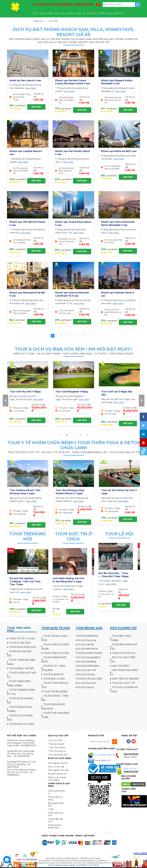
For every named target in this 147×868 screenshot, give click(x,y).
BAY (57, 13)
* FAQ (51, 809)
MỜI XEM (36, 107)
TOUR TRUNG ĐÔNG (55, 692)
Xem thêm (31, 88)
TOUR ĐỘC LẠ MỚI (54, 679)
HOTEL (78, 13)
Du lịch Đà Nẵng (87, 662)
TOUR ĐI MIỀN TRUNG (89, 653)
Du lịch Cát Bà (86, 645)
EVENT (94, 13)
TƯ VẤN (102, 13)
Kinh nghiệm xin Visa (58, 770)
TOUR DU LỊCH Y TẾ (123, 683)
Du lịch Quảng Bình (89, 657)
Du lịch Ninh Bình (88, 649)
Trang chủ (38, 21)
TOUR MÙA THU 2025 (21, 724)
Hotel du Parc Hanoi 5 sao (25, 80)
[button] (60, 435)
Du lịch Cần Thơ (87, 670)
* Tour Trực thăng (56, 748)
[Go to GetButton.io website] (7, 865)
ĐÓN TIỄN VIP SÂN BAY (125, 679)
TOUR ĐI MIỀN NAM (87, 666)
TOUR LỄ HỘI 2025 (20, 643)
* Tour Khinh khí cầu (58, 755)
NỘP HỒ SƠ (130, 769)
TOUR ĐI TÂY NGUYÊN (89, 679)
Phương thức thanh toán (55, 826)
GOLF (63, 13)
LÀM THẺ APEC (121, 666)
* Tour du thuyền (56, 744)
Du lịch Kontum (87, 683)
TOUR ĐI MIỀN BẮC (87, 636)
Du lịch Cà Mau (86, 674)
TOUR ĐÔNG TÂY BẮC (22, 668)
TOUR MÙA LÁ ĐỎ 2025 (22, 647)
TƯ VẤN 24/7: (63, 4)
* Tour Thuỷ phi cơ (57, 751)
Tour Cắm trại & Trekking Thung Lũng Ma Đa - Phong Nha (27, 581)
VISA (42, 13)
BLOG (109, 13)
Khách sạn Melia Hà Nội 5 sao (119, 151)
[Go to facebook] (7, 860)
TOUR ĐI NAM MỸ (53, 674)
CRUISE (70, 13)
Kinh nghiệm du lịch (58, 763)
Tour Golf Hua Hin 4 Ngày (117, 392)
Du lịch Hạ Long (87, 640)
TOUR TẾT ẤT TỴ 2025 (22, 639)
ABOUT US (119, 13)
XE (88, 13)
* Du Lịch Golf (55, 740)
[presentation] (6, 401)
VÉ (84, 13)
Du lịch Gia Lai (85, 687)
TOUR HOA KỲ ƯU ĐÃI (56, 653)
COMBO (49, 13)
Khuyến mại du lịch (57, 774)
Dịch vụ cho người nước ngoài (57, 779)
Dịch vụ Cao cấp (56, 767)
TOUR (35, 13)
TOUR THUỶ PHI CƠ (123, 653)
